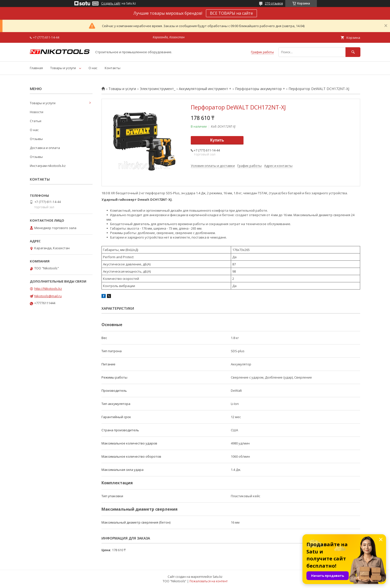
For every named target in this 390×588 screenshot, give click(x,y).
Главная (36, 68)
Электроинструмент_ (158, 89)
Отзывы (36, 139)
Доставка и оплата (45, 148)
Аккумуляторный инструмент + (205, 89)
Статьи (36, 121)
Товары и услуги (63, 68)
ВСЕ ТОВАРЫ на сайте (231, 13)
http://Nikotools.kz (48, 289)
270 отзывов (274, 3)
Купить (217, 140)
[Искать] (353, 52)
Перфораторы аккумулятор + (260, 89)
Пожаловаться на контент (209, 581)
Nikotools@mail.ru (48, 296)
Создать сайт (111, 3)
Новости (37, 112)
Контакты (113, 68)
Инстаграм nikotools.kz (48, 166)
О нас (93, 68)
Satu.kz (218, 577)
